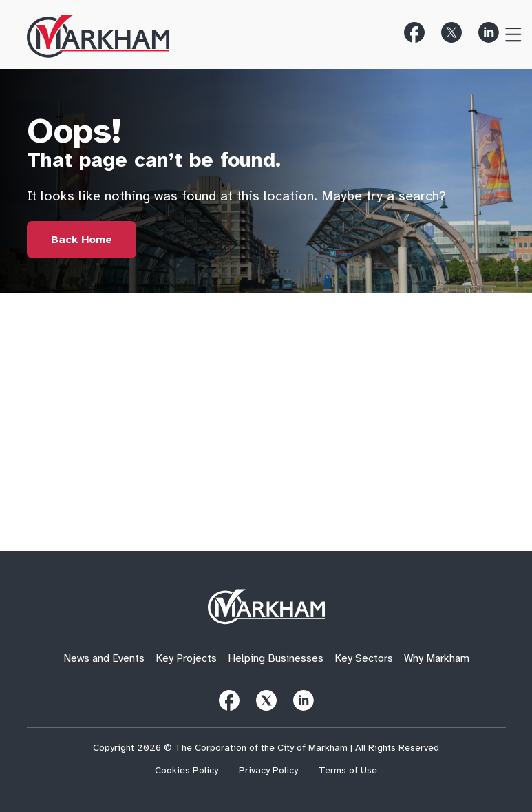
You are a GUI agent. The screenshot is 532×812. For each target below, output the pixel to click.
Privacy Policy (268, 771)
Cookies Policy (187, 771)
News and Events (104, 659)
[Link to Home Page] (82, 240)
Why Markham (437, 659)
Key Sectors (364, 659)
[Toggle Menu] (508, 32)
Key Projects (186, 659)
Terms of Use (348, 771)
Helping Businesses (276, 659)
